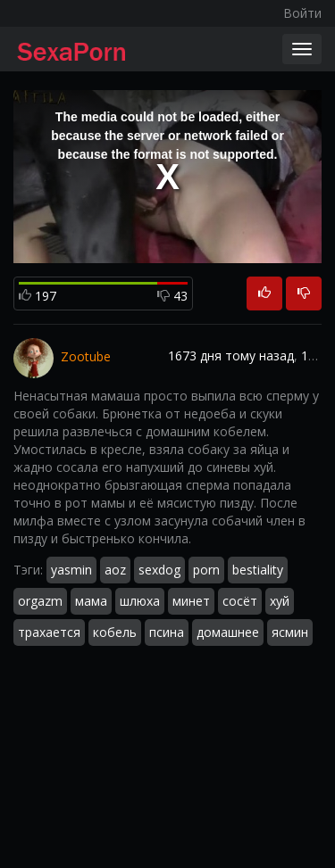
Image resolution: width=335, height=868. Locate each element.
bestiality (258, 570)
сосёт (240, 601)
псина (167, 632)
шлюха (140, 601)
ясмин (290, 632)
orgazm (40, 601)
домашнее (228, 632)
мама (91, 601)
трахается (49, 632)
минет (191, 601)
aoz (115, 570)
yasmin (71, 570)
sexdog (159, 570)
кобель (115, 632)
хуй (280, 601)
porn (206, 570)
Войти (302, 13)
